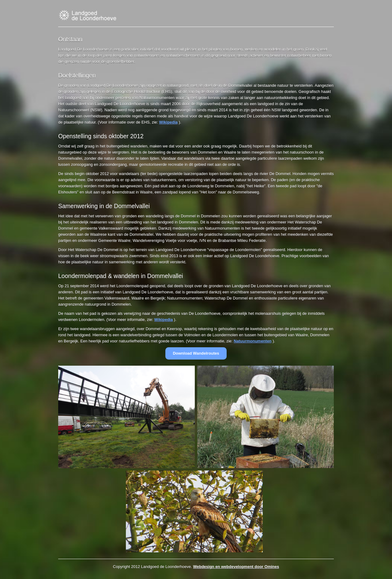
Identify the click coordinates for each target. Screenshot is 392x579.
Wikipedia (169, 122)
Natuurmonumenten (253, 341)
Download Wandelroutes (196, 353)
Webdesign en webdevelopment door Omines (236, 567)
